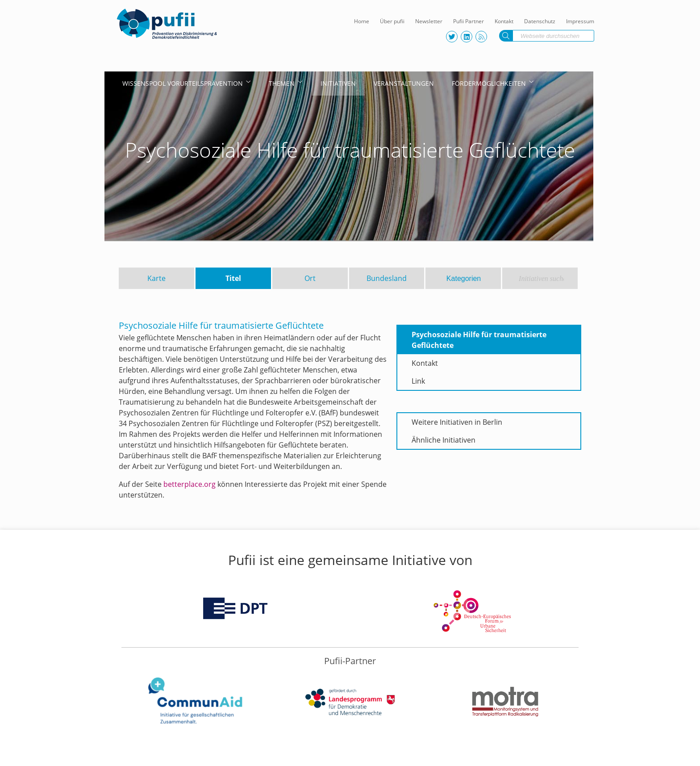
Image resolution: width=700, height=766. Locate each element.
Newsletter (429, 21)
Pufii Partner (469, 21)
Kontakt (504, 21)
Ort (310, 278)
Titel (233, 278)
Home (362, 21)
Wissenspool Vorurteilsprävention (183, 83)
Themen (282, 83)
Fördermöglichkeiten (489, 83)
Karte (156, 278)
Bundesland (387, 278)
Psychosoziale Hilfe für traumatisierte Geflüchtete (479, 340)
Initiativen (338, 83)
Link (418, 381)
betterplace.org (190, 484)
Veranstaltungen (404, 83)
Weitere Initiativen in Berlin (457, 422)
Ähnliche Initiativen (444, 440)
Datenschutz (540, 21)
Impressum (580, 21)
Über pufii (392, 21)
